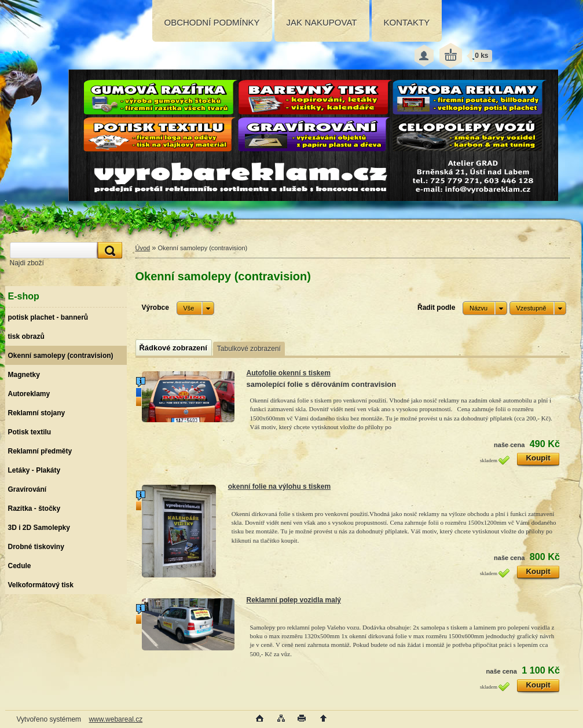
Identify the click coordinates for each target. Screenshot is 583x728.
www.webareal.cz (115, 719)
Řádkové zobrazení (173, 348)
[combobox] (485, 308)
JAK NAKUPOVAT (322, 22)
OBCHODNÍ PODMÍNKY (212, 22)
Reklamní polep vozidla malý (294, 600)
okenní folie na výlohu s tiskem (279, 486)
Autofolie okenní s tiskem (289, 373)
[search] (108, 250)
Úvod (143, 248)
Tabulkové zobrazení (249, 349)
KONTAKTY (407, 22)
